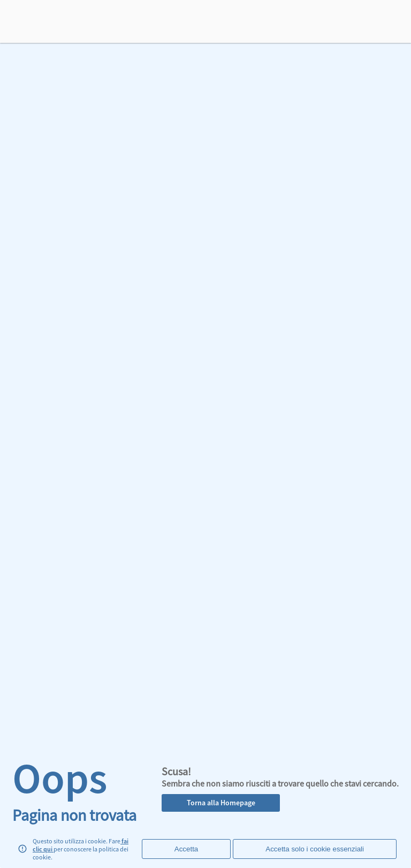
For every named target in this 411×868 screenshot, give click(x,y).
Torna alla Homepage (221, 803)
